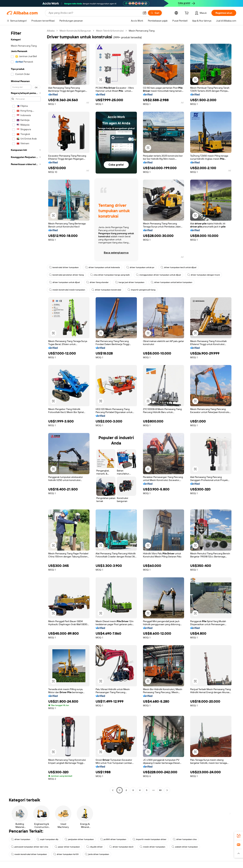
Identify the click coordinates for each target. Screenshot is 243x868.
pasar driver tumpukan (67, 847)
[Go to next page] (167, 790)
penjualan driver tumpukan (79, 839)
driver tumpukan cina (185, 839)
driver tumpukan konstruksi (106, 290)
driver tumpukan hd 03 (66, 854)
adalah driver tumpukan (185, 847)
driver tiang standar (97, 282)
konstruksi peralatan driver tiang (66, 275)
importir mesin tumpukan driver (150, 839)
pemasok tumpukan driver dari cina (30, 847)
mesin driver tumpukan (152, 847)
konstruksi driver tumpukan (64, 267)
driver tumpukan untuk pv (140, 267)
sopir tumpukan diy (47, 839)
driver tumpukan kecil (121, 847)
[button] (145, 13)
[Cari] (155, 13)
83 (160, 790)
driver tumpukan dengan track (204, 275)
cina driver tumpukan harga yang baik (110, 275)
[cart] (187, 13)
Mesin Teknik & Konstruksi (110, 31)
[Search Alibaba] (94, 13)
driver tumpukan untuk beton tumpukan (172, 282)
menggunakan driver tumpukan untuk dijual (158, 275)
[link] (239, 836)
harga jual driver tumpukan (130, 282)
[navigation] (26, 411)
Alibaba (51, 31)
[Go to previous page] (113, 790)
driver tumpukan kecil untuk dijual (178, 267)
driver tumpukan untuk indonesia (102, 267)
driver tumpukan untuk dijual (64, 282)
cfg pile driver (94, 847)
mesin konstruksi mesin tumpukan (67, 290)
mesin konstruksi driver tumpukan (29, 854)
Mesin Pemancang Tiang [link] (142, 31)
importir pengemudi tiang (141, 290)
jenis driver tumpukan (97, 854)
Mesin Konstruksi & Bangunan (75, 31)
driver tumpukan (21, 839)
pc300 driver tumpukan (113, 839)
